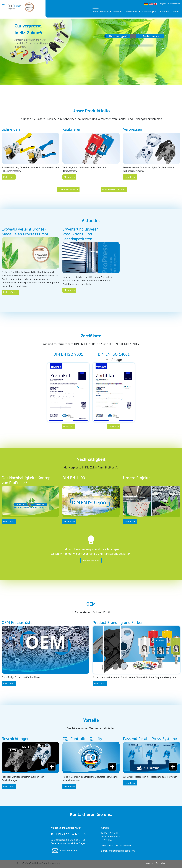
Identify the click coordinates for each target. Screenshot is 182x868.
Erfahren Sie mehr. (91, 560)
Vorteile (117, 12)
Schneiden (11, 129)
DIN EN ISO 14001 (114, 354)
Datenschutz (175, 4)
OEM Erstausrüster (18, 622)
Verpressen (133, 129)
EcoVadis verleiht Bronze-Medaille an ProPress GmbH (26, 231)
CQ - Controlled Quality (82, 739)
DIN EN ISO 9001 (68, 354)
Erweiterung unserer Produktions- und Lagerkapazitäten (80, 234)
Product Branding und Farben (118, 622)
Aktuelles (163, 12)
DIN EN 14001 (75, 478)
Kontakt (175, 12)
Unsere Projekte (137, 478)
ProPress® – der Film (114, 190)
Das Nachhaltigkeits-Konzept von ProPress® (27, 480)
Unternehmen (131, 12)
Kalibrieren (72, 129)
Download (68, 426)
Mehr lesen (9, 177)
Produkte (105, 12)
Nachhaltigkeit (149, 12)
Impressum (165, 4)
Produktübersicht (68, 190)
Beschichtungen (16, 739)
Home (95, 12)
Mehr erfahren (10, 292)
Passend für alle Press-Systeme (150, 739)
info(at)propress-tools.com (122, 851)
